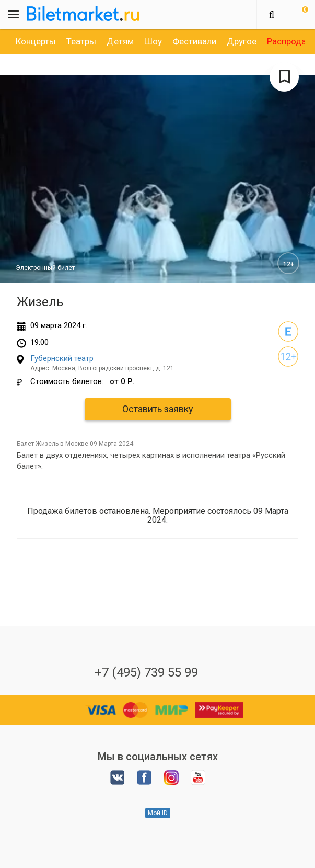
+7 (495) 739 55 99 (146, 672)
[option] (36, 41)
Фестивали (194, 41)
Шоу (153, 41)
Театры (81, 41)
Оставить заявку (158, 409)
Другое (242, 41)
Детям (120, 41)
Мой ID (158, 813)
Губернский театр (62, 358)
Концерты (36, 41)
